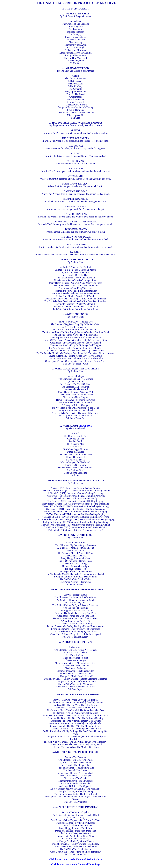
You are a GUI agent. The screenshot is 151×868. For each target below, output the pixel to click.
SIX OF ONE (85, 426)
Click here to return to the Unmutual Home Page (75, 864)
